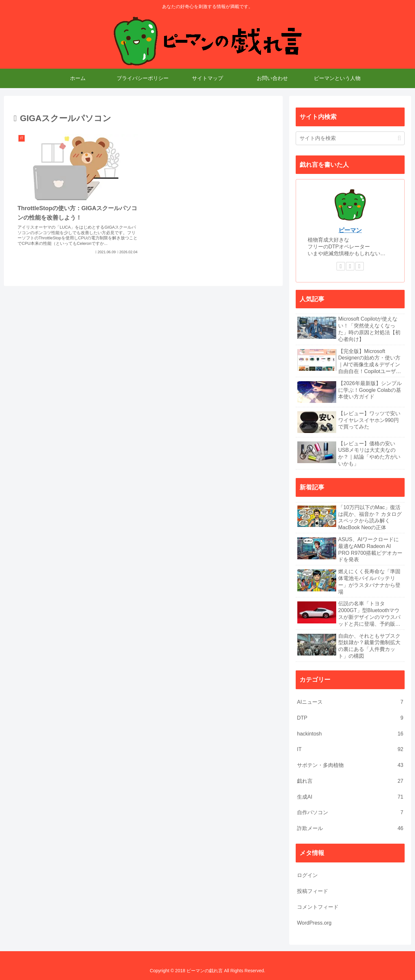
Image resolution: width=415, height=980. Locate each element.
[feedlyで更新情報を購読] (350, 266)
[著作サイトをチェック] (341, 266)
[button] (399, 138)
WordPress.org (314, 923)
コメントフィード (318, 907)
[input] (350, 138)
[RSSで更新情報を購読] (360, 266)
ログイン (307, 875)
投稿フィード (313, 891)
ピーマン (350, 230)
